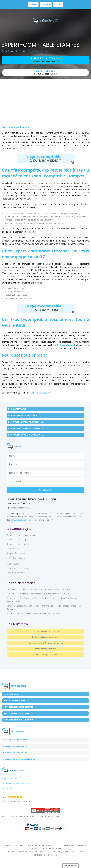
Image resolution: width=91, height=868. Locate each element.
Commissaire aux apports (15, 753)
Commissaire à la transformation (19, 759)
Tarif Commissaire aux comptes (46, 631)
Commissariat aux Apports (18, 540)
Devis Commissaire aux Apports (25, 428)
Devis (58, 5)
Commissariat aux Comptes (19, 544)
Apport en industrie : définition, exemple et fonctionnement (33, 613)
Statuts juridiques (17, 558)
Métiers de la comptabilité (19, 573)
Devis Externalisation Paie (23, 416)
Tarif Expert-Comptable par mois (46, 655)
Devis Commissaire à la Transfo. (26, 435)
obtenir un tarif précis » (46, 61)
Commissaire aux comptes (15, 746)
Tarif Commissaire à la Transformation (46, 643)
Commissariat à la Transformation (22, 535)
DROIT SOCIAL (13, 564)
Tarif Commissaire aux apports (46, 637)
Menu (33, 4)
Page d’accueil (67, 345)
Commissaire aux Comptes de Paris (26, 520)
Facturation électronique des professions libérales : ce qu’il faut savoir (38, 589)
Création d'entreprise (16, 553)
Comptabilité (12, 549)
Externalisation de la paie (18, 568)
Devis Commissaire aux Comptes (26, 422)
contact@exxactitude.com (23, 508)
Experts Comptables (40, 393)
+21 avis (46, 73)
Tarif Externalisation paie (46, 649)
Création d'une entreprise (15, 740)
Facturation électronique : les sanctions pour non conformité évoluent (38, 594)
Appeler (46, 5)
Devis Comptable (17, 409)
